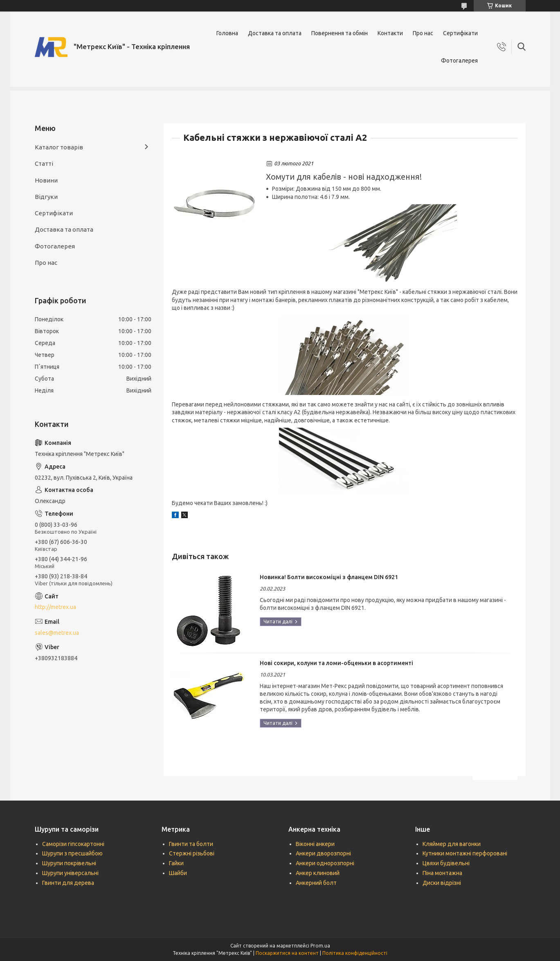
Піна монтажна (442, 873)
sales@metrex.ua (57, 633)
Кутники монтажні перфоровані (465, 853)
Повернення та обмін (340, 33)
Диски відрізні (442, 883)
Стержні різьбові (192, 853)
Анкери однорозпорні (325, 863)
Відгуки (46, 197)
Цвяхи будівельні (446, 863)
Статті (44, 164)
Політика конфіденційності (355, 953)
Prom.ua (320, 946)
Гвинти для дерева (68, 883)
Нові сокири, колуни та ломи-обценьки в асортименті (336, 663)
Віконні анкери (315, 844)
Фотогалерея (459, 61)
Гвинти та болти (191, 844)
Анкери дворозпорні (323, 853)
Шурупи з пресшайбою (72, 853)
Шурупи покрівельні (69, 863)
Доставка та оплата (275, 33)
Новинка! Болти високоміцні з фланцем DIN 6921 (329, 577)
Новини (46, 180)
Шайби (178, 873)
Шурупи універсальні (70, 873)
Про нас (423, 33)
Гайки (176, 863)
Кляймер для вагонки (452, 844)
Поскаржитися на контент (287, 953)
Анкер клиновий (318, 873)
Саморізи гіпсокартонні (73, 844)
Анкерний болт (316, 883)
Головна (227, 33)
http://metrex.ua (55, 607)
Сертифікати (460, 33)
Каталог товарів (59, 147)
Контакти (390, 33)
